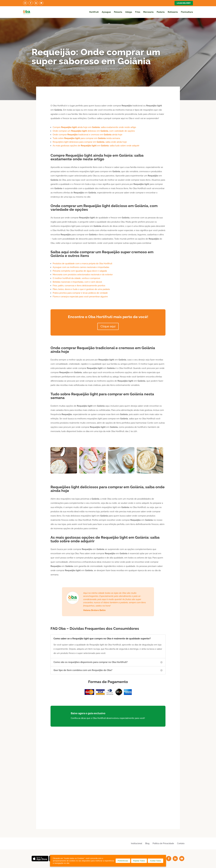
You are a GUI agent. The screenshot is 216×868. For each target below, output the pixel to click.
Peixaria (118, 12)
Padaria (161, 12)
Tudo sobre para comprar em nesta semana (86, 138)
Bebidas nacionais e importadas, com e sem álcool (77, 282)
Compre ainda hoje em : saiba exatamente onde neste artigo (94, 127)
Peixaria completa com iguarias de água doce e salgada (80, 271)
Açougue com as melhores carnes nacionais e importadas (81, 267)
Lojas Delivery (184, 3)
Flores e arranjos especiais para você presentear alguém (80, 297)
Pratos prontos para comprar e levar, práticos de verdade (80, 293)
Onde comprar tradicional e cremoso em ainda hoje (87, 135)
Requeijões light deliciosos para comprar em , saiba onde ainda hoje (90, 142)
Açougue (106, 12)
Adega (129, 12)
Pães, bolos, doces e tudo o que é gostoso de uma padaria (81, 289)
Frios (138, 12)
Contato (181, 843)
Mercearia (148, 12)
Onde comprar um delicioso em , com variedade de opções (94, 131)
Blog (147, 843)
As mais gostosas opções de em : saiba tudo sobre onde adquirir (96, 146)
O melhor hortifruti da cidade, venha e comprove (76, 278)
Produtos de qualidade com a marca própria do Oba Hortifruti (82, 264)
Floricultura (187, 12)
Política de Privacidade (163, 843)
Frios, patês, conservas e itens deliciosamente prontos (79, 286)
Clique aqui (108, 326)
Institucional (137, 843)
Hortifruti (94, 12)
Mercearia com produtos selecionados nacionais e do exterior (83, 275)
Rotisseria (173, 12)
